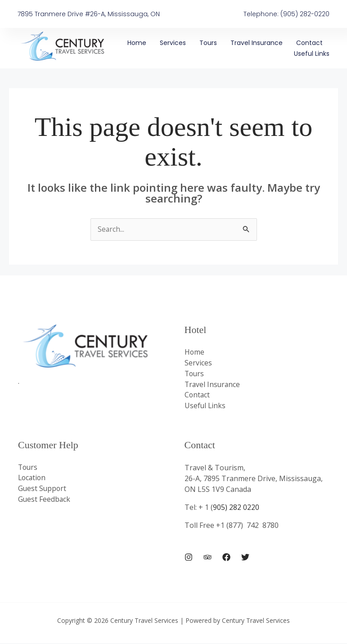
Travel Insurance (257, 43)
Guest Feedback (45, 501)
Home (137, 43)
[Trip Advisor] (207, 558)
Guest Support (43, 490)
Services (173, 43)
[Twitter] (245, 558)
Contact (309, 43)
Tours (208, 43)
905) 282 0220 (237, 508)
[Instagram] (189, 558)
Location (33, 479)
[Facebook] (226, 558)
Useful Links (312, 54)
